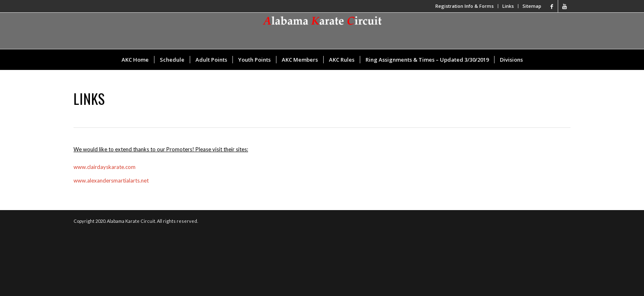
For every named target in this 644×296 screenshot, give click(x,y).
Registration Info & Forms (465, 6)
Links (508, 6)
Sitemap (532, 6)
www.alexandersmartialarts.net (111, 180)
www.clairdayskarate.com (105, 167)
